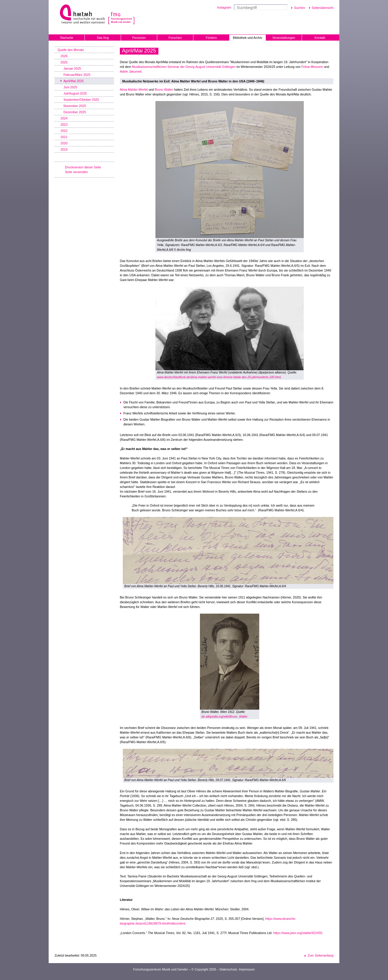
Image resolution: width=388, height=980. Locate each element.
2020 (64, 143)
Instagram (224, 7)
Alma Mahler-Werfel (134, 90)
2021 (64, 137)
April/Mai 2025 (74, 81)
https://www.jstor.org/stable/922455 (298, 933)
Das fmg (103, 38)
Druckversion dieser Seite (83, 167)
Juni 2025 (70, 87)
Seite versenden (76, 172)
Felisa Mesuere (312, 67)
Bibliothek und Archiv (248, 38)
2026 (64, 56)
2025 (64, 62)
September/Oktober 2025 (81, 100)
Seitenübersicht (323, 8)
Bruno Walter (164, 90)
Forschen (175, 38)
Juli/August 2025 (75, 93)
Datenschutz (228, 969)
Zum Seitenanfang (321, 955)
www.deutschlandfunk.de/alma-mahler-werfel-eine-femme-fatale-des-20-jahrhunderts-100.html (219, 377)
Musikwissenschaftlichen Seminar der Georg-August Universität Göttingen (184, 67)
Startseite (67, 38)
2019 (64, 149)
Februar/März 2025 (77, 75)
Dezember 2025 (75, 112)
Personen (139, 38)
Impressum (247, 969)
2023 (64, 125)
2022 (64, 131)
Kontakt (320, 38)
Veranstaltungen (284, 38)
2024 (64, 118)
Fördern (211, 38)
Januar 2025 (72, 68)
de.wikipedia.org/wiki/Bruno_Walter (224, 717)
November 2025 (75, 106)
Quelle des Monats (71, 50)
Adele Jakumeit (131, 71)
